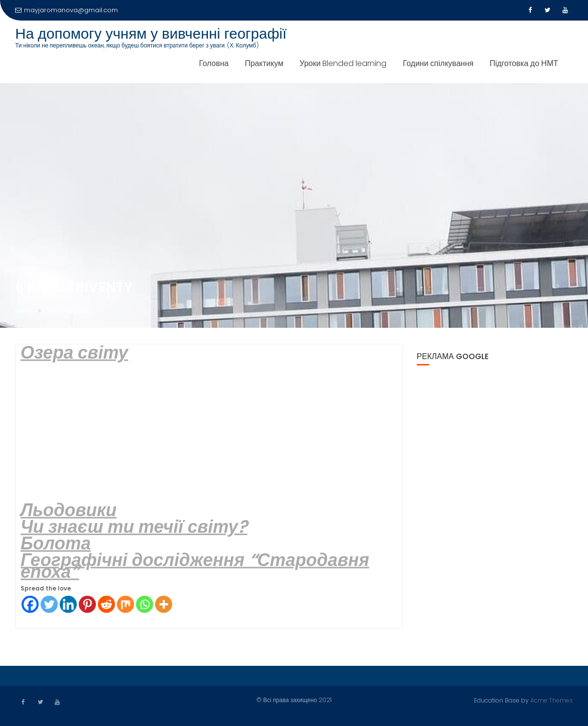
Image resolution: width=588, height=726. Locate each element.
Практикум (264, 63)
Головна (214, 63)
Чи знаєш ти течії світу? (134, 527)
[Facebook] (30, 605)
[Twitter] (49, 605)
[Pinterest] (87, 605)
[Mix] (125, 605)
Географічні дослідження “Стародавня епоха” (195, 566)
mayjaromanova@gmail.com (67, 10)
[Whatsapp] (145, 605)
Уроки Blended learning (343, 63)
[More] (164, 605)
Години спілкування (438, 63)
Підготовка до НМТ (524, 63)
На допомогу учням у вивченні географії (151, 34)
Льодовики (68, 510)
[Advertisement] (209, 432)
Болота (56, 544)
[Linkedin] (68, 605)
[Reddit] (106, 605)
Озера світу (74, 353)
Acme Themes (552, 700)
